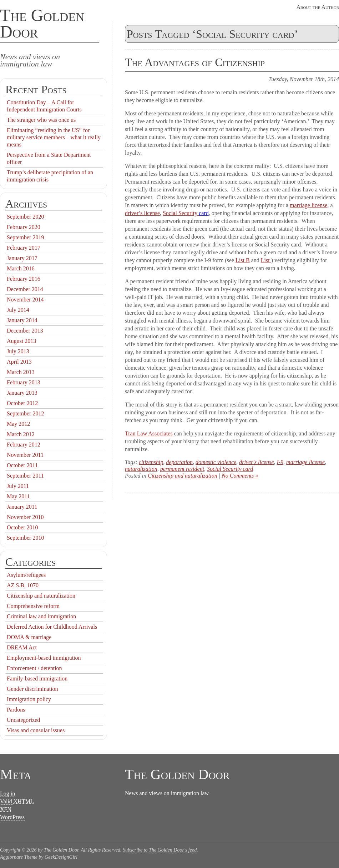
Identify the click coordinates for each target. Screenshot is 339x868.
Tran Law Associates (149, 433)
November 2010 (25, 517)
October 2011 (22, 465)
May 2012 (18, 424)
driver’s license (142, 213)
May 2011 (18, 496)
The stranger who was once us (41, 120)
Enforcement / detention (34, 668)
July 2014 (18, 310)
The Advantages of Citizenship (195, 62)
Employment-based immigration (44, 658)
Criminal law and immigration (41, 616)
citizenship (151, 462)
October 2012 (22, 403)
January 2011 (22, 507)
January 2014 (22, 320)
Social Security (181, 213)
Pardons (16, 710)
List (266, 260)
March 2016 (21, 268)
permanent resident (182, 469)
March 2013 (21, 372)
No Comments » (240, 476)
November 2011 (25, 455)
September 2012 (25, 413)
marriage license (308, 205)
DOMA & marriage (29, 637)
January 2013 (22, 393)
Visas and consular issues (36, 730)
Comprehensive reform (33, 606)
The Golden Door (42, 23)
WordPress (12, 817)
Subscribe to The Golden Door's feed (160, 850)
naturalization (141, 469)
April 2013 (19, 362)
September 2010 (25, 538)
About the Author (318, 7)
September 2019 (25, 237)
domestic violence (216, 462)
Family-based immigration (37, 679)
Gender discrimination (32, 689)
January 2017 (22, 258)
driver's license (256, 462)
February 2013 (24, 382)
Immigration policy (29, 699)
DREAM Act (22, 647)
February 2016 (24, 279)
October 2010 (22, 527)
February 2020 (24, 227)
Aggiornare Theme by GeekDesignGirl (39, 857)
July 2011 (18, 486)
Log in (7, 794)
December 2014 (25, 289)
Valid (17, 802)
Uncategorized (23, 720)
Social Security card (230, 469)
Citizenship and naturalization (183, 476)
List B (243, 260)
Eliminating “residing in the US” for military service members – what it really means (54, 137)
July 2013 (18, 351)
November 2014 (25, 300)
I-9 (280, 462)
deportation (179, 462)
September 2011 (25, 476)
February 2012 (24, 445)
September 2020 (25, 217)
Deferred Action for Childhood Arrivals (52, 627)
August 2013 (21, 341)
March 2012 (21, 434)
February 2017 (24, 248)
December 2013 (25, 331)
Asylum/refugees (26, 575)
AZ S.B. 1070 (23, 585)
